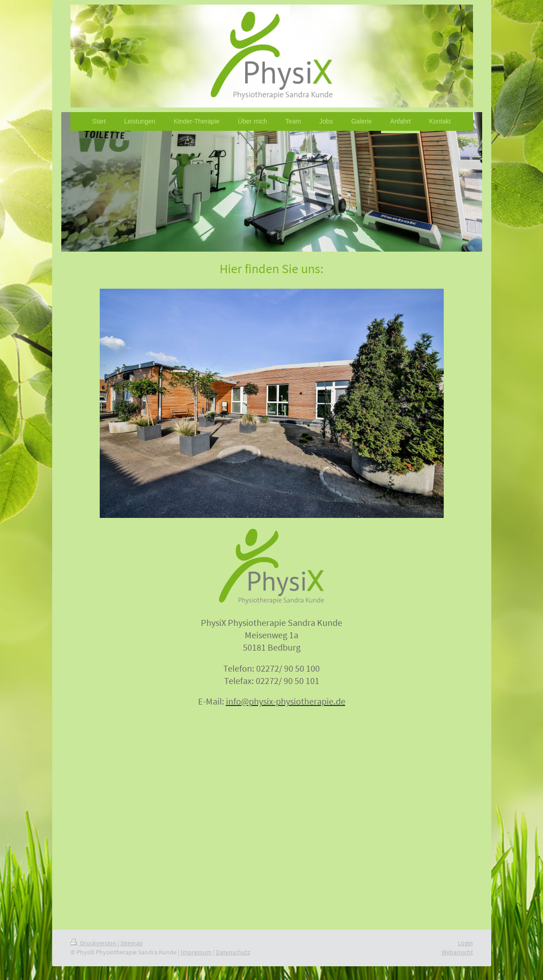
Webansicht (457, 952)
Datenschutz (233, 952)
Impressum (196, 952)
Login (465, 943)
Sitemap (132, 943)
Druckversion (94, 943)
